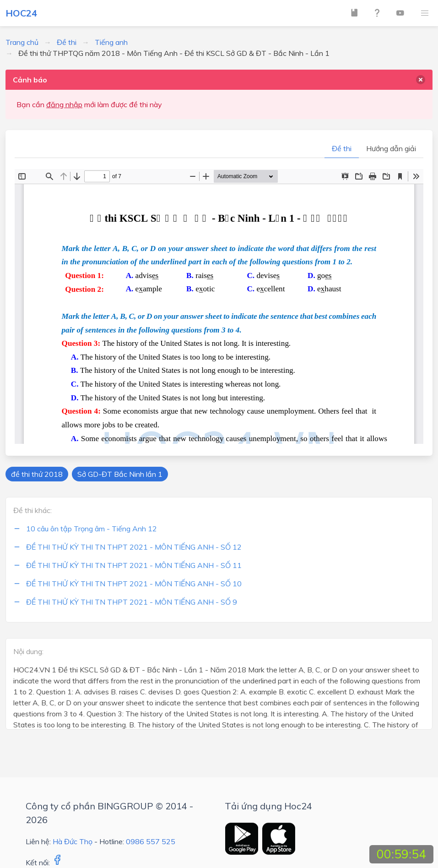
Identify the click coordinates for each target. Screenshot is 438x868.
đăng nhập (64, 104)
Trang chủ (22, 42)
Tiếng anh (111, 42)
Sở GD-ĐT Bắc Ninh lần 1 (120, 474)
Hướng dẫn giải (391, 148)
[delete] (421, 80)
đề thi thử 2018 (37, 474)
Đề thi (67, 42)
